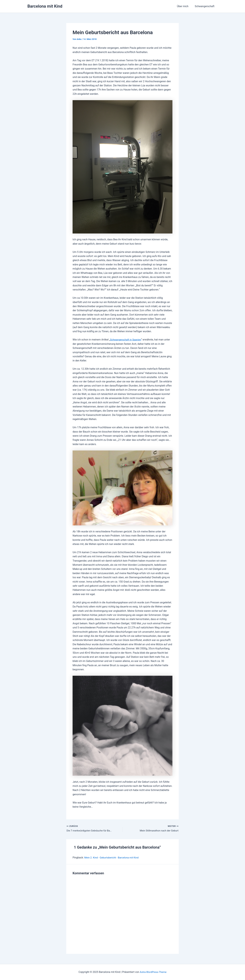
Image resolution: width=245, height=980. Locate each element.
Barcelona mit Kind (45, 6)
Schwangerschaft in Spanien (126, 340)
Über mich (185, 6)
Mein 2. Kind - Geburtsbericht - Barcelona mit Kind (112, 858)
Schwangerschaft (205, 6)
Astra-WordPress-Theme (153, 972)
